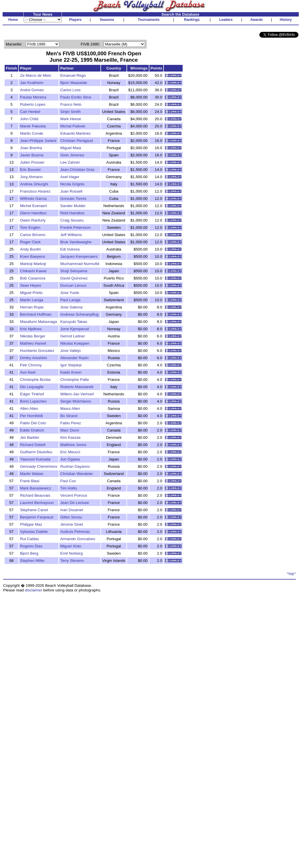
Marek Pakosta (33, 126)
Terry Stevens (72, 561)
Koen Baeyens (33, 256)
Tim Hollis (69, 488)
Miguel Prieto (31, 293)
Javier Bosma (32, 155)
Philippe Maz (31, 524)
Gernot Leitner (73, 336)
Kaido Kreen (71, 372)
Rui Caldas (29, 539)
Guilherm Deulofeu (36, 452)
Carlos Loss (70, 90)
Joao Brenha (31, 148)
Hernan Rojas (32, 307)
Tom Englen (30, 227)
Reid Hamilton (72, 213)
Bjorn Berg (29, 553)
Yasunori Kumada (35, 459)
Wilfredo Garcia (33, 199)
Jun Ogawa (70, 459)
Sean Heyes (31, 285)
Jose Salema (71, 307)
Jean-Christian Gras (77, 170)
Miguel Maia (71, 148)
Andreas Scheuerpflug (79, 314)
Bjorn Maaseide (74, 83)
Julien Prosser (32, 162)
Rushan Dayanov (75, 466)
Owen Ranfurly (33, 220)
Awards (257, 20)
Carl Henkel (30, 112)
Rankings (192, 20)
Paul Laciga (70, 300)
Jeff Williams (71, 235)
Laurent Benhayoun (37, 503)
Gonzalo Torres (73, 199)
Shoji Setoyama (74, 271)
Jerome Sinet (72, 524)
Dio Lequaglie (32, 387)
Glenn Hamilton (33, 213)
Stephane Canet (34, 510)
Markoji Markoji (33, 264)
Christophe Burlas (35, 380)
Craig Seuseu (72, 220)
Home (13, 20)
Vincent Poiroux (74, 495)
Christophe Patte (75, 380)
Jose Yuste (70, 293)
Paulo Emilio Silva (76, 97)
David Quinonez (74, 278)
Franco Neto (71, 104)
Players (75, 20)
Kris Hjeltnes (31, 329)
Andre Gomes (32, 90)
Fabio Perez (71, 423)
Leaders (226, 20)
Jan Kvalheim (32, 83)
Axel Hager (70, 177)
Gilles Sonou (71, 517)
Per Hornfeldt (31, 416)
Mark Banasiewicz (35, 488)
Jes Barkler (30, 437)
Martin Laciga (32, 300)
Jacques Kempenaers (79, 256)
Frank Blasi (30, 481)
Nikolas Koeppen (75, 343)
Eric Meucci (70, 452)
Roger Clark (30, 242)
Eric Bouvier (30, 170)
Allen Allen (29, 409)
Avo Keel (28, 372)
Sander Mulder (73, 206)
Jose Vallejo (70, 351)
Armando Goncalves (78, 539)
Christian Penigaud (77, 141)
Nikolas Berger (33, 336)
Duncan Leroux (73, 285)
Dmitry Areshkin (33, 358)
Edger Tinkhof (32, 394)
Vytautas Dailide (34, 532)
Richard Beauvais (35, 495)
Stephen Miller (32, 561)
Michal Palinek (73, 126)
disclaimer (34, 590)
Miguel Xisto (71, 546)
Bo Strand (69, 416)
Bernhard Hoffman (36, 314)
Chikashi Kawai (33, 271)
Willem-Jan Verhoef (77, 394)
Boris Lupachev (33, 401)
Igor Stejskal (71, 365)
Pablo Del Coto (33, 423)
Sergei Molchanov (76, 401)
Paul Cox (68, 481)
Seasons (107, 20)
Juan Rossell (71, 191)
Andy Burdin (31, 249)
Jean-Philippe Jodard (38, 141)
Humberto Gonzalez (37, 351)
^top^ (291, 574)
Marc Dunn (70, 430)
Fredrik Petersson (75, 227)
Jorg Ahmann (31, 177)
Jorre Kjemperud (75, 329)
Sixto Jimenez (72, 155)
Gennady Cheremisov (39, 466)
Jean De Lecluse (75, 503)
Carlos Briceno (33, 235)
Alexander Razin (74, 358)
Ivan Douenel (72, 510)
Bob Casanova (33, 278)
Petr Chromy (31, 365)
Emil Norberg (71, 553)
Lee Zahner (70, 162)
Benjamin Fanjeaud (37, 517)
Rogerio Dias (31, 546)
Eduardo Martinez (75, 133)
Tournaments (149, 20)
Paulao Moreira (33, 97)
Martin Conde (32, 133)
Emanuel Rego (73, 75)
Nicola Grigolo (72, 184)
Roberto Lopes (33, 104)
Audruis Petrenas (75, 532)
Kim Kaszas (70, 437)
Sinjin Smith (70, 112)
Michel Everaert (33, 206)
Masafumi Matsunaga (38, 322)
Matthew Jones (73, 445)
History (286, 20)
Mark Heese (71, 119)
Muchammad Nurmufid (80, 264)
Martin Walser (32, 474)
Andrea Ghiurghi (34, 184)
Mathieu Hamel (33, 343)
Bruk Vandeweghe (76, 242)
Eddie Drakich (32, 430)
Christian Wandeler (77, 474)
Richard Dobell (33, 445)
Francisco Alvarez (35, 191)
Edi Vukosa (70, 249)
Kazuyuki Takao (74, 322)
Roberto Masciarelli (77, 387)
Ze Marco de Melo (35, 75)
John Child (29, 119)
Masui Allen (70, 409)
